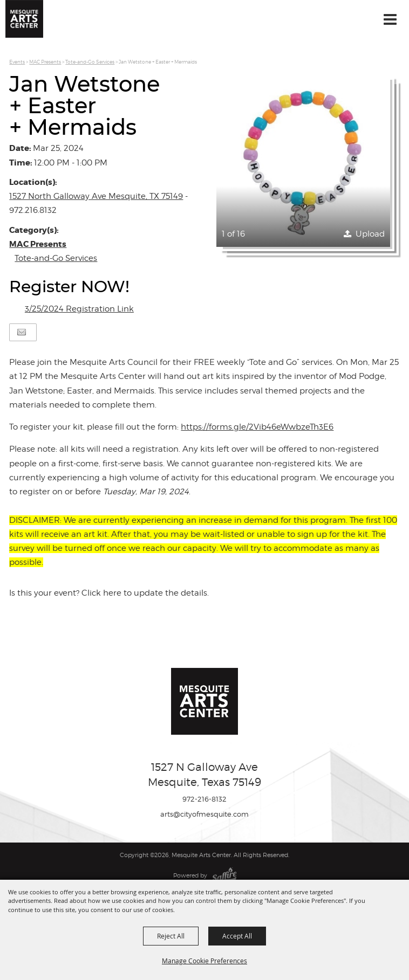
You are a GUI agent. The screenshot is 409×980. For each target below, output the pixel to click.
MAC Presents (45, 62)
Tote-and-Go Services (90, 62)
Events (17, 62)
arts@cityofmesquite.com (204, 814)
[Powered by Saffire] (224, 875)
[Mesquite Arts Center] (24, 19)
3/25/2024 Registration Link (79, 309)
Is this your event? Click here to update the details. (109, 593)
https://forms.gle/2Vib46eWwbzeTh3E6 (257, 427)
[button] (303, 160)
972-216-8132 (204, 799)
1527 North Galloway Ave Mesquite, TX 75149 (96, 196)
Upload (370, 234)
